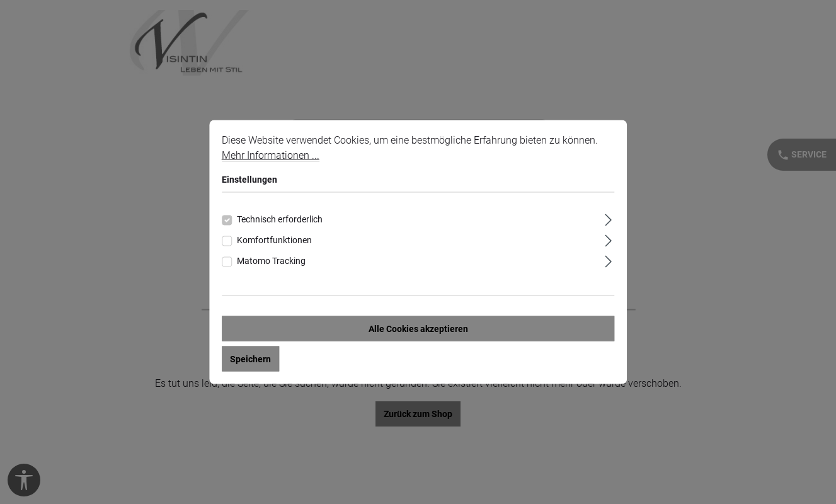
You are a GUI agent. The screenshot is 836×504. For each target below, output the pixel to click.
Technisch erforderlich (280, 219)
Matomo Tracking (271, 261)
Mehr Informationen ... (271, 155)
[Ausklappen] (608, 218)
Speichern (250, 359)
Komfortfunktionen (274, 240)
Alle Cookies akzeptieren (418, 329)
